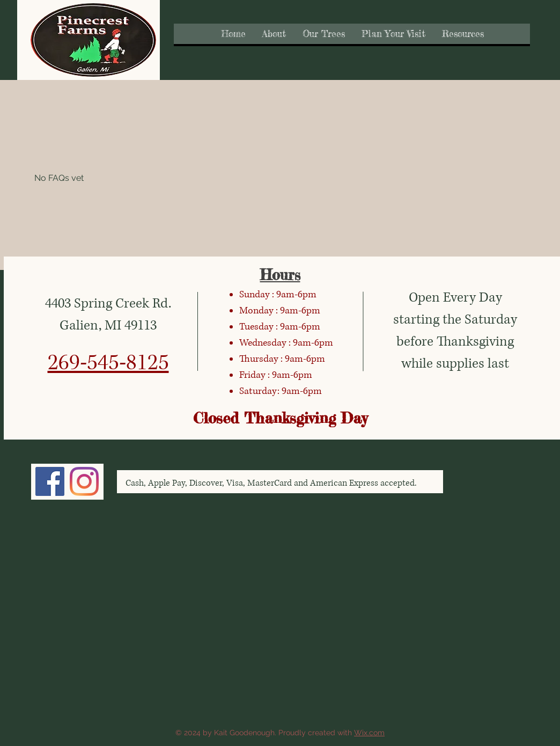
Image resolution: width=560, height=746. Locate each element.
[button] (274, 34)
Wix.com (369, 733)
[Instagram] (84, 481)
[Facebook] (50, 481)
